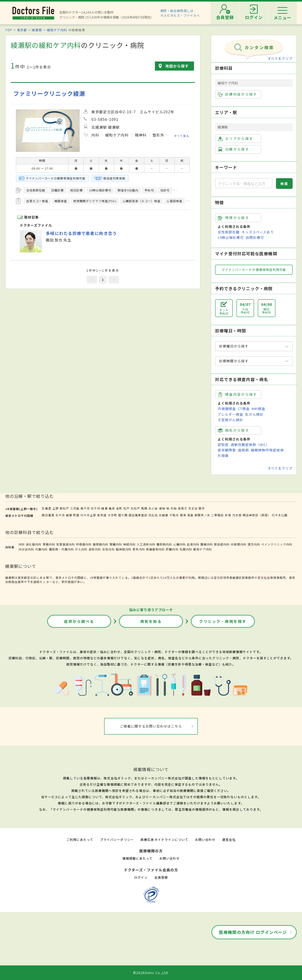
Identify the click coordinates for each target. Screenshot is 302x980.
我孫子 (183, 508)
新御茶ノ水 (202, 515)
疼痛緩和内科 (155, 549)
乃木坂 (237, 515)
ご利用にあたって (80, 839)
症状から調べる (79, 621)
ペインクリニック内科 (277, 544)
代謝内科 (41, 549)
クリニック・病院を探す (223, 621)
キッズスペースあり (258, 232)
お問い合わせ (205, 839)
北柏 (174, 508)
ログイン (141, 877)
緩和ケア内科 (57, 30)
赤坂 (228, 515)
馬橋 (144, 508)
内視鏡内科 (238, 544)
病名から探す (234, 430)
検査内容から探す (238, 394)
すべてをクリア (280, 58)
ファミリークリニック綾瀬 (49, 93)
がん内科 (81, 549)
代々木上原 (88, 515)
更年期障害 (227, 450)
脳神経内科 (124, 549)
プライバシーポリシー (117, 839)
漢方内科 (254, 544)
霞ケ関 (123, 515)
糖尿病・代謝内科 (61, 549)
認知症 (223, 445)
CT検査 (244, 409)
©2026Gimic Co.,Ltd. (151, 973)
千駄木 (174, 515)
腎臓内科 (116, 544)
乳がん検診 (254, 414)
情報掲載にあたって (137, 858)
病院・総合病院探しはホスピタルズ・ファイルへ (180, 13)
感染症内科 (222, 544)
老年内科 (139, 549)
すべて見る (182, 135)
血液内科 (193, 544)
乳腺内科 (186, 549)
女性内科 (108, 549)
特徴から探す (234, 218)
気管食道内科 (66, 544)
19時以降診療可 (231, 237)
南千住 (85, 508)
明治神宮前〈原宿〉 (257, 515)
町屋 (76, 515)
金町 (119, 508)
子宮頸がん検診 (230, 420)
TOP (9, 30)
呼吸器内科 (84, 544)
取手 (202, 508)
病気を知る (151, 621)
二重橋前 (217, 515)
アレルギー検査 (230, 414)
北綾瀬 (163, 515)
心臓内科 (180, 544)
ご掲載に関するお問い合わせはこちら (151, 726)
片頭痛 (223, 455)
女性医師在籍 (229, 232)
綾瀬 (104, 508)
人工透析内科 (146, 544)
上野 (55, 508)
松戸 (127, 508)
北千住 (96, 508)
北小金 (153, 508)
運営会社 (229, 839)
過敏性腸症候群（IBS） (250, 445)
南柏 (162, 508)
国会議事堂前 (138, 515)
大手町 (112, 515)
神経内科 (129, 544)
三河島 (75, 508)
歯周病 (243, 450)
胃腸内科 (49, 544)
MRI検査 (259, 409)
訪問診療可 (255, 237)
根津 (183, 515)
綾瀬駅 (37, 30)
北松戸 (135, 508)
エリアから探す (235, 139)
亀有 (112, 508)
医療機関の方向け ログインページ (253, 932)
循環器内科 (100, 544)
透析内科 (95, 549)
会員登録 (161, 877)
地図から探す (177, 66)
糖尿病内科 (164, 544)
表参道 (102, 515)
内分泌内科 (26, 549)
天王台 (193, 508)
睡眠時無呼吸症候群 (267, 450)
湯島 (190, 515)
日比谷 (153, 515)
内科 (22, 544)
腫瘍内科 (207, 544)
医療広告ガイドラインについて (164, 839)
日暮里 (46, 508)
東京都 (22, 30)
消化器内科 (34, 544)
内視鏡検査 (227, 409)
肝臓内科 (172, 549)
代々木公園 (280, 515)
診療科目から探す (238, 94)
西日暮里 (48, 515)
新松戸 (64, 508)
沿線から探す (234, 149)
